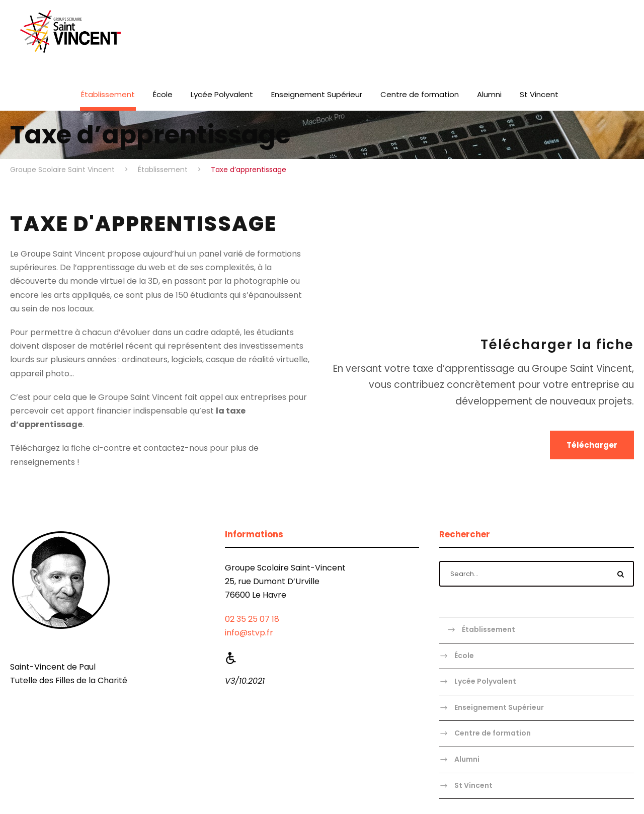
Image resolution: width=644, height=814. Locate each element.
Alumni (489, 94)
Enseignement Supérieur (317, 94)
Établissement (108, 94)
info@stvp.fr (249, 633)
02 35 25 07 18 (252, 619)
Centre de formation (420, 94)
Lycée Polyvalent (222, 94)
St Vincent (539, 94)
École (163, 94)
